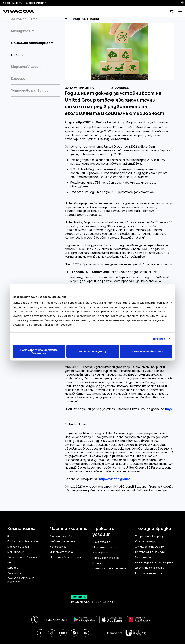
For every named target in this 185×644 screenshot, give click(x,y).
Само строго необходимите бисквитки (39, 351)
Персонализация (93, 351)
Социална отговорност (32, 43)
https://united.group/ (115, 479)
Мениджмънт (23, 31)
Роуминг (98, 563)
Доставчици (15, 573)
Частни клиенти (12, 3)
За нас (11, 536)
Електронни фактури (149, 573)
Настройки (158, 339)
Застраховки (143, 557)
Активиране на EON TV (149, 547)
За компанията (24, 19)
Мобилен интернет (63, 541)
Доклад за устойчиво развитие (21, 580)
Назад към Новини (82, 19)
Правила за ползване (106, 558)
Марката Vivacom (26, 67)
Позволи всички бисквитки (146, 351)
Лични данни (100, 553)
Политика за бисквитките (110, 568)
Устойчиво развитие (30, 90)
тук (169, 409)
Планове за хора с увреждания (154, 562)
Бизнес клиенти (36, 3)
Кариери (18, 78)
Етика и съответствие (23, 541)
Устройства (58, 547)
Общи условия (101, 542)
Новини (17, 55)
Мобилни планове (61, 536)
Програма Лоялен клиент (66, 557)
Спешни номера (145, 541)
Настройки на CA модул (150, 552)
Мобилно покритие (105, 547)
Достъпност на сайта (150, 568)
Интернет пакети (62, 552)
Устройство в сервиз (149, 536)
